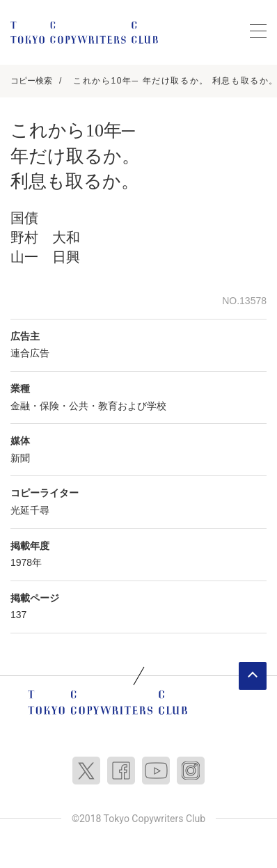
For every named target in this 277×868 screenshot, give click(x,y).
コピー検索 (31, 81)
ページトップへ (253, 676)
